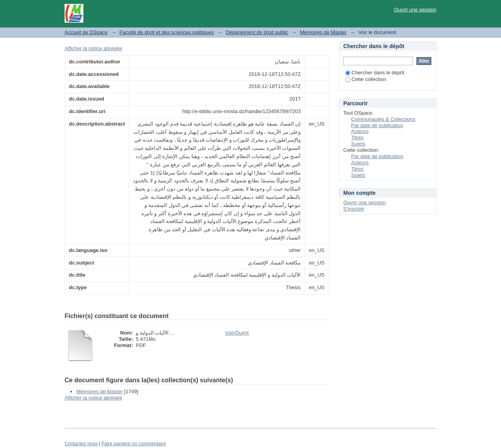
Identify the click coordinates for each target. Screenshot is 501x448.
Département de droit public (257, 32)
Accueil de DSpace (86, 32)
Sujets (358, 144)
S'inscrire (354, 209)
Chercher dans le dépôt (375, 73)
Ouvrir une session (415, 10)
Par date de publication (377, 125)
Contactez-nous (81, 444)
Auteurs (360, 131)
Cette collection (366, 79)
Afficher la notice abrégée (93, 48)
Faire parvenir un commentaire (133, 444)
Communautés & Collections (383, 119)
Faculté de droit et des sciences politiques (167, 32)
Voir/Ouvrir (237, 333)
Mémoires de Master (323, 32)
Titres (357, 138)
